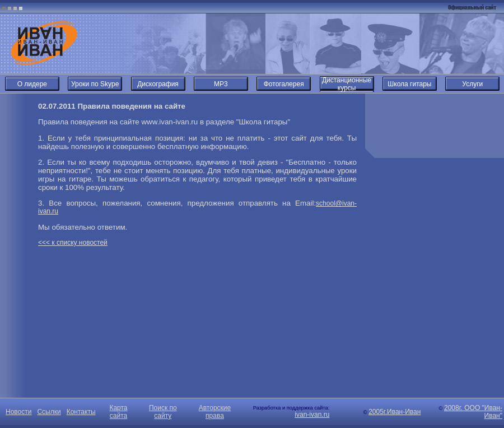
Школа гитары (409, 84)
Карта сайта (118, 412)
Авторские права (215, 412)
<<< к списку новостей (73, 243)
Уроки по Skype (95, 84)
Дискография (158, 84)
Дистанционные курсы (347, 84)
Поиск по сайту (163, 412)
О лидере (32, 84)
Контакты (81, 412)
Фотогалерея (284, 84)
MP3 (221, 84)
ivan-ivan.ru (312, 415)
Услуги (472, 84)
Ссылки (49, 412)
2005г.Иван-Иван (395, 412)
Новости (18, 412)
